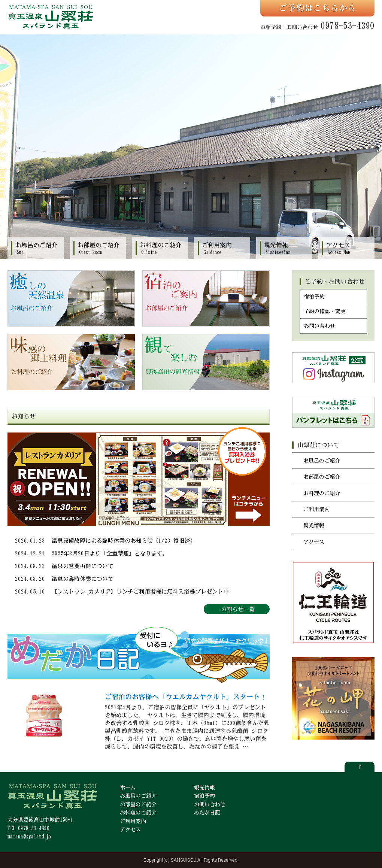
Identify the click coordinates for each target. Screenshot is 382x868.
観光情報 (314, 525)
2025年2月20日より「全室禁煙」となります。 (110, 553)
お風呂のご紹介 (322, 461)
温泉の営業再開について (83, 566)
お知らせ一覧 (238, 609)
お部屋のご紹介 (322, 477)
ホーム (128, 787)
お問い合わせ (319, 326)
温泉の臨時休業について (83, 579)
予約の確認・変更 (325, 311)
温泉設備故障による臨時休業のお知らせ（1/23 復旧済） (124, 541)
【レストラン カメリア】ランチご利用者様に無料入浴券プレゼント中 (140, 591)
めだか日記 (207, 813)
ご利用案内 (316, 509)
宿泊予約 (314, 297)
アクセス (314, 542)
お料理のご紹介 (322, 493)
